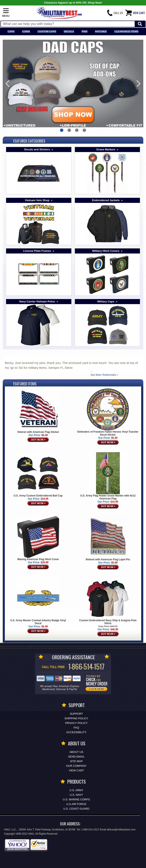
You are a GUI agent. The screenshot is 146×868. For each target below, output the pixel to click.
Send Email (76, 757)
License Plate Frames (37, 251)
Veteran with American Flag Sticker (38, 432)
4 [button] (84, 130)
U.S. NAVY (76, 795)
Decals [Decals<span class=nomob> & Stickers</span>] (69, 32)
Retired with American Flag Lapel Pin (108, 559)
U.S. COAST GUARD (76, 809)
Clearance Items (126, 32)
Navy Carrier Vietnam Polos (37, 301)
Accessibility (76, 732)
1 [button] (62, 130)
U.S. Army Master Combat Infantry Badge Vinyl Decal (38, 622)
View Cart (76, 770)
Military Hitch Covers (106, 251)
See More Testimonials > (104, 375)
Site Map (76, 761)
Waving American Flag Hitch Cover (38, 559)
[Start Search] (140, 24)
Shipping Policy (76, 718)
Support (76, 714)
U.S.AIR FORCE (76, 804)
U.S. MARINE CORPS (76, 799)
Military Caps (106, 301)
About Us (76, 752)
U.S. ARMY (76, 790)
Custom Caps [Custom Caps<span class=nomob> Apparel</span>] (47, 32)
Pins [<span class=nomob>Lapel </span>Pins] (85, 32)
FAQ (76, 728)
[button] (6, 13)
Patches (101, 32)
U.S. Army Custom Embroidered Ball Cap (38, 496)
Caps (11, 32)
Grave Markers (106, 149)
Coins (26, 32)
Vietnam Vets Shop (37, 200)
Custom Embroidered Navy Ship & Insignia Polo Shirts (108, 622)
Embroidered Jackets (106, 200)
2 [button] (69, 130)
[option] (73, 83)
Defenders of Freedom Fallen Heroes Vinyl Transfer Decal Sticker (108, 433)
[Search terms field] (68, 24)
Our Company (76, 766)
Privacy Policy (76, 723)
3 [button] (77, 130)
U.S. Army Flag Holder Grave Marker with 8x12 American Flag (108, 497)
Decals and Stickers (37, 149)
